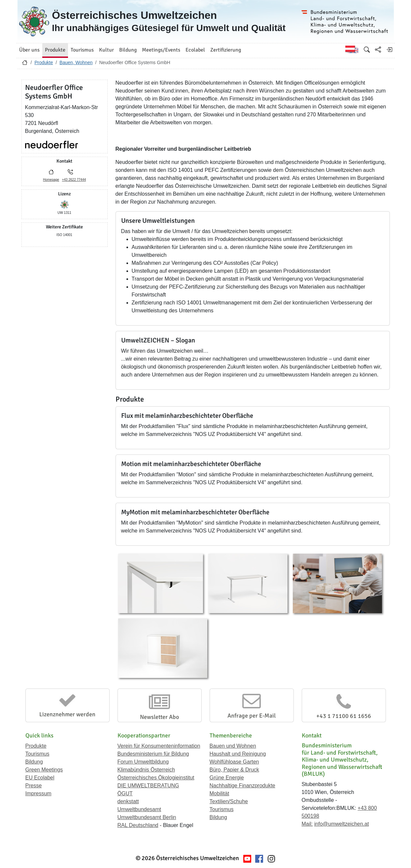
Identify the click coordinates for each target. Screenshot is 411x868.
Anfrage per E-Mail (252, 716)
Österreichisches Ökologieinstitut (156, 778)
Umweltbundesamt (139, 809)
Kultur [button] (106, 50)
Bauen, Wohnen (76, 62)
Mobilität (220, 793)
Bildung (34, 762)
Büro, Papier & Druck (234, 770)
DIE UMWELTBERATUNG (148, 786)
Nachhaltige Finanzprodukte (242, 786)
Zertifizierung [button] (226, 50)
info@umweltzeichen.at (342, 824)
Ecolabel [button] (195, 50)
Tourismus (37, 754)
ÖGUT (125, 793)
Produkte (44, 62)
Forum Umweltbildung (143, 762)
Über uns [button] (29, 50)
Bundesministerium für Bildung (153, 754)
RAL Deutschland (138, 825)
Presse (34, 786)
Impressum (38, 793)
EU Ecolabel (40, 778)
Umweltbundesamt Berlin (147, 817)
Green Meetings (44, 770)
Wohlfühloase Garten (234, 762)
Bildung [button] (128, 50)
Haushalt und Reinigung (238, 754)
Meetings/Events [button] (161, 50)
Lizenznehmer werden (67, 714)
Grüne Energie (227, 778)
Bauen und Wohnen (233, 746)
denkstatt (128, 801)
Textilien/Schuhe (229, 801)
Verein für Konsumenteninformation (159, 746)
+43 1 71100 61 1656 (344, 716)
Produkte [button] (55, 50)
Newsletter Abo (159, 717)
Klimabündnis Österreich (146, 770)
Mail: (307, 824)
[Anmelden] (389, 50)
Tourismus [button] (82, 50)
